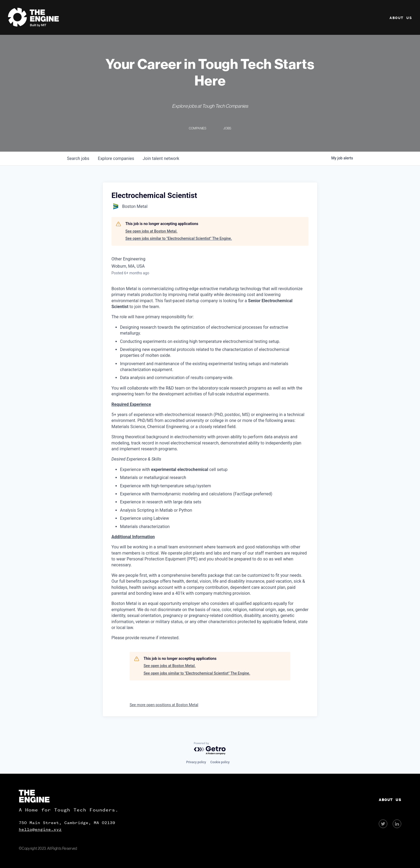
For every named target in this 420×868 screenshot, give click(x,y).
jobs (78, 158)
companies (116, 158)
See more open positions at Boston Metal (164, 705)
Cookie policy (220, 762)
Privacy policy (196, 762)
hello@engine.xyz (40, 829)
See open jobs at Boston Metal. (151, 231)
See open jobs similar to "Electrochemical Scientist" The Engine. (179, 238)
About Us (401, 18)
